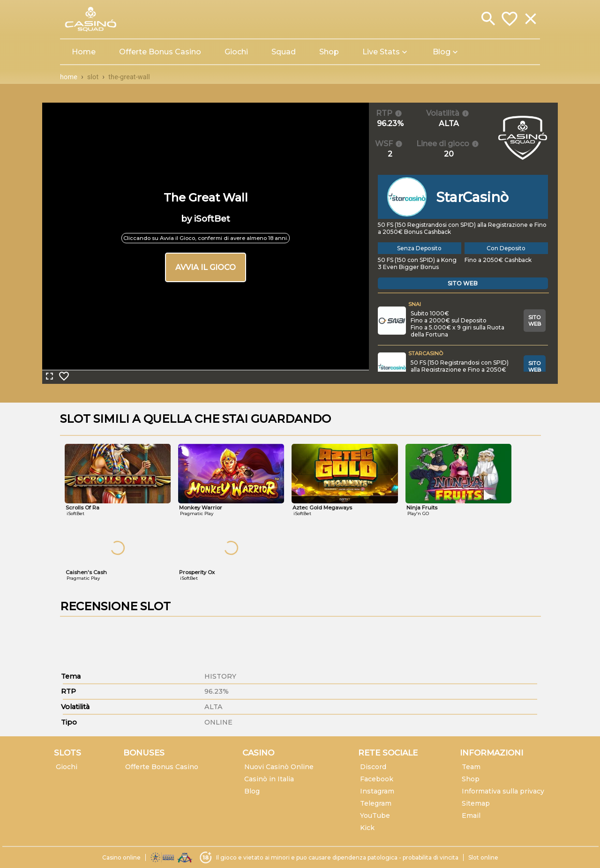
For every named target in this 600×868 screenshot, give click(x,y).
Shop (471, 779)
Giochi (67, 767)
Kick (367, 828)
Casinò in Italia (269, 779)
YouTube (375, 816)
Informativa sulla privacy (503, 791)
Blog (252, 791)
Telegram (376, 803)
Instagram (377, 791)
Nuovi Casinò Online (279, 767)
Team (471, 767)
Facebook (377, 779)
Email (471, 816)
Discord (373, 767)
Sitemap (476, 803)
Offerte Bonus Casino (162, 767)
